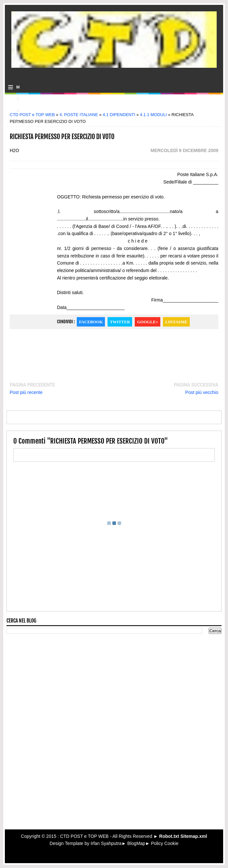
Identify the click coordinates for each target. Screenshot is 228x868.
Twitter (120, 322)
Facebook (91, 322)
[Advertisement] (114, 105)
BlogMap (136, 843)
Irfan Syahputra (106, 843)
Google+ (148, 322)
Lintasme (176, 322)
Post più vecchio (202, 392)
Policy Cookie (165, 843)
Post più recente (26, 392)
